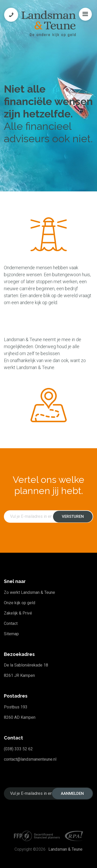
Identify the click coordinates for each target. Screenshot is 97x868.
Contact (11, 623)
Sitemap (11, 634)
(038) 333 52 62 (18, 749)
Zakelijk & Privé (18, 613)
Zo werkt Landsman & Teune (29, 592)
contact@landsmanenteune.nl (30, 759)
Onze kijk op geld (20, 603)
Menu (85, 14)
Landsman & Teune (65, 849)
